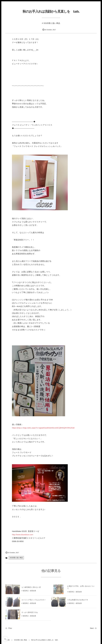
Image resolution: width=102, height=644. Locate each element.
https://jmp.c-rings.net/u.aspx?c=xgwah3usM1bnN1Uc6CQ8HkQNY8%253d (43, 428)
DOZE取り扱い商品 (52, 23)
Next (93, 628)
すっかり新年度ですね (30, 613)
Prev (9, 628)
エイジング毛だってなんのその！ (34, 601)
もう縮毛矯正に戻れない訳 (31, 588)
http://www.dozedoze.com (23, 535)
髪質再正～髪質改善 (29, 592)
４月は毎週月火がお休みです (78, 601)
